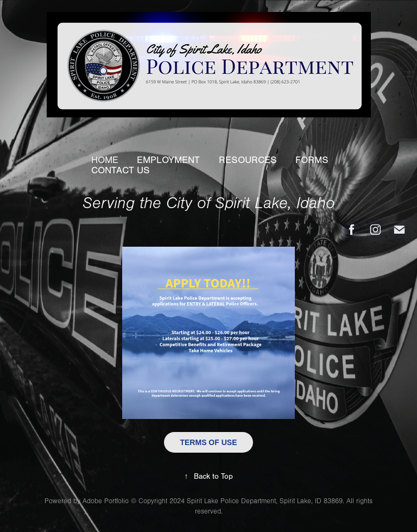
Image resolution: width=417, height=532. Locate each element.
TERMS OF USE (208, 442)
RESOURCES (248, 160)
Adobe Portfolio (106, 501)
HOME (105, 160)
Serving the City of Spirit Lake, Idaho (209, 203)
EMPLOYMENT (168, 160)
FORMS (312, 160)
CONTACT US (121, 170)
